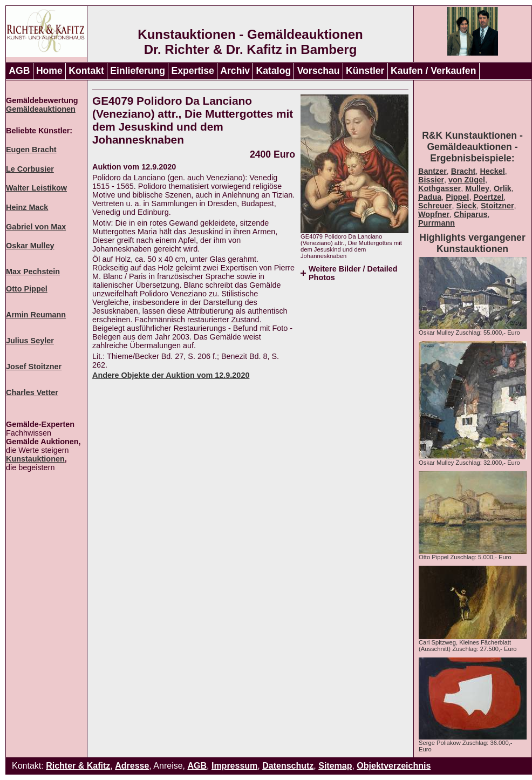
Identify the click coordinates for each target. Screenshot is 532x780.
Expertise (193, 71)
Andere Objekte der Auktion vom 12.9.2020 (171, 375)
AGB (19, 71)
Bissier (431, 180)
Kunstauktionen (35, 459)
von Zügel (467, 180)
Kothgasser (439, 188)
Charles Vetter (32, 392)
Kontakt (86, 71)
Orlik (503, 188)
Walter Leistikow (36, 188)
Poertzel (488, 197)
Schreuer (435, 206)
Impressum (234, 766)
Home (49, 71)
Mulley (477, 188)
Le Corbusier (30, 169)
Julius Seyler (30, 341)
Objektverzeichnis (394, 766)
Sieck (466, 206)
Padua (430, 197)
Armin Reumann (36, 315)
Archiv (235, 71)
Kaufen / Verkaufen (433, 71)
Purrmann (436, 223)
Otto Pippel (27, 289)
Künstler (365, 71)
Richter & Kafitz (78, 766)
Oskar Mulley (30, 246)
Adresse (132, 766)
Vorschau (319, 71)
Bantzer (432, 171)
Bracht (463, 171)
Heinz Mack (27, 207)
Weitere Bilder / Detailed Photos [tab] (353, 273)
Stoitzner (497, 206)
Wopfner (434, 214)
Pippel (457, 197)
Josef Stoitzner (34, 367)
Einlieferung (138, 71)
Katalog (274, 71)
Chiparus (470, 214)
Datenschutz (288, 766)
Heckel (492, 171)
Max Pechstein (33, 272)
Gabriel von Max (36, 227)
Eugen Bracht (31, 150)
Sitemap (335, 766)
